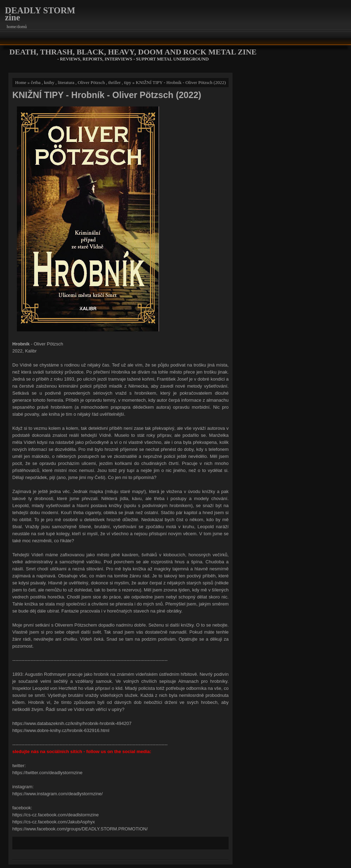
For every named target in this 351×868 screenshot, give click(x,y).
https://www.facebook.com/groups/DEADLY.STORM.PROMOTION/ (80, 829)
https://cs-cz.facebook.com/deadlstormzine (56, 815)
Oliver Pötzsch (91, 82)
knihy (49, 82)
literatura (66, 82)
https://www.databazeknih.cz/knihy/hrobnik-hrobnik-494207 (72, 723)
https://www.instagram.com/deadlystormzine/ (58, 794)
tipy (128, 82)
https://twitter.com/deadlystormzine (47, 773)
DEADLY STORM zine (40, 14)
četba (36, 82)
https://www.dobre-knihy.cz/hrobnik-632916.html (61, 730)
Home (21, 82)
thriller (114, 82)
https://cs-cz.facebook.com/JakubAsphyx (54, 822)
